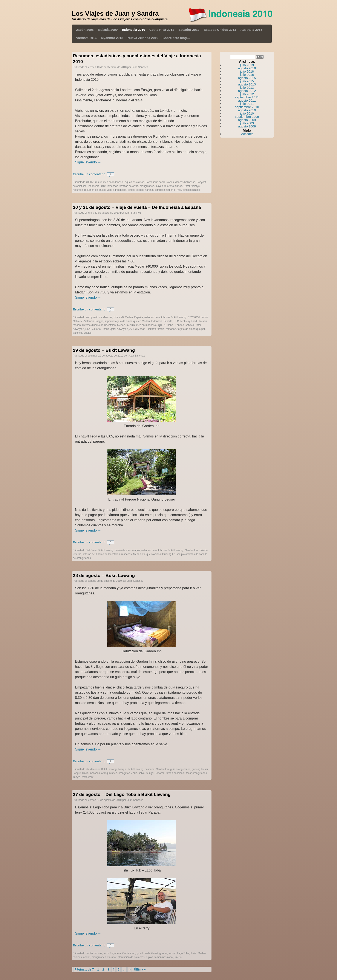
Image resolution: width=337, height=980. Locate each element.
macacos (126, 554)
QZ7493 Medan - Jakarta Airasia (146, 329)
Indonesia (157, 321)
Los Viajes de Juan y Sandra (115, 13)
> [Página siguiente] (130, 969)
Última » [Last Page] (140, 969)
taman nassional (175, 773)
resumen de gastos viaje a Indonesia (105, 190)
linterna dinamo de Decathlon (99, 325)
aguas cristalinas (134, 182)
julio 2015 (247, 81)
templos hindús (191, 190)
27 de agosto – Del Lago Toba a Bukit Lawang (122, 794)
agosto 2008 (247, 126)
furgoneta (116, 953)
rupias (149, 957)
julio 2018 (247, 71)
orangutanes (147, 186)
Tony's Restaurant (83, 777)
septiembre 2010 (247, 107)
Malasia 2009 (108, 30)
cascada (150, 769)
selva (142, 773)
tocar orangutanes (196, 773)
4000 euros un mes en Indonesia (105, 182)
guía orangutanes (180, 769)
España (139, 317)
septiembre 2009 (247, 117)
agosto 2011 (247, 100)
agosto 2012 (247, 91)
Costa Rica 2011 (162, 30)
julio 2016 (247, 75)
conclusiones (166, 182)
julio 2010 (247, 113)
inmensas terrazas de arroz (123, 186)
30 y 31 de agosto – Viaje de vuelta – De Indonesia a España (137, 207)
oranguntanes (109, 773)
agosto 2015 (247, 78)
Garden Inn (191, 550)
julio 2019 (247, 65)
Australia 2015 (251, 30)
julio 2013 (247, 88)
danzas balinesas (185, 182)
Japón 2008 (85, 30)
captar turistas (94, 953)
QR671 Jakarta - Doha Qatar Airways (105, 329)
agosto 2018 (247, 68)
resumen (78, 190)
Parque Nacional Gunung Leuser (161, 554)
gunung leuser (200, 769)
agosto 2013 (247, 84)
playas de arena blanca (169, 186)
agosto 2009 (247, 120)
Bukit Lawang (106, 550)
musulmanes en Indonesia (142, 325)
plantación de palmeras (131, 957)
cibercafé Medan (123, 317)
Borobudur (151, 182)
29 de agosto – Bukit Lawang (104, 350)
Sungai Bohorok (155, 773)
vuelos (88, 333)
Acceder (247, 134)
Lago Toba (183, 953)
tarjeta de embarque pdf (191, 329)
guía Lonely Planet (147, 953)
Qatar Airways (192, 186)
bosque (122, 769)
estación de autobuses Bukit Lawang (165, 317)
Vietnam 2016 (86, 38)
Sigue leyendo (88, 162)
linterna (77, 554)
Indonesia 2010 (133, 30)
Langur (77, 773)
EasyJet (201, 182)
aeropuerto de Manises (99, 317)
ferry (106, 953)
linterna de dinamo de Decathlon (101, 554)
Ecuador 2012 (189, 30)
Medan (121, 325)
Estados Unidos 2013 (220, 30)
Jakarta (168, 321)
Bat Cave (91, 550)
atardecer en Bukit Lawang (101, 769)
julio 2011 (247, 104)
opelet (87, 957)
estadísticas (80, 186)
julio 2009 (247, 123)
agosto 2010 (247, 110)
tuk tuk (178, 957)
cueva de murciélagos (127, 550)
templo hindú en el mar (168, 190)
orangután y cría (128, 773)
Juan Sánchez (140, 67)
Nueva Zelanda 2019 (143, 38)
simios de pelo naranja (141, 190)
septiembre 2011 (247, 97)
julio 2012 (247, 94)
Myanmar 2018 (112, 38)
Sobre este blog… (176, 38)
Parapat (112, 957)
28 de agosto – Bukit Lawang (104, 575)
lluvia (85, 773)
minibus (77, 957)
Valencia (78, 333)
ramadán (171, 329)
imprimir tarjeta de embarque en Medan (127, 321)
